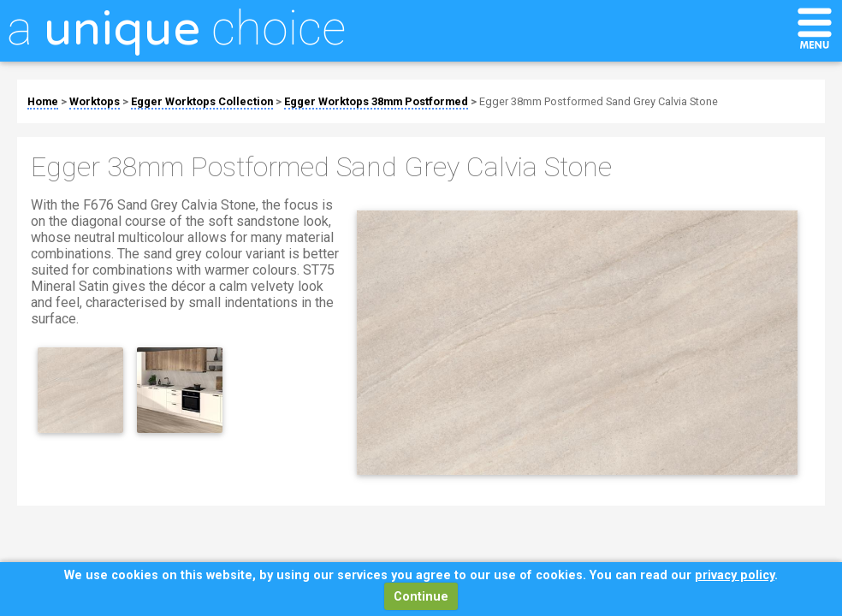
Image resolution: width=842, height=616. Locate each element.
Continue (421, 597)
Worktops (95, 101)
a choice (176, 28)
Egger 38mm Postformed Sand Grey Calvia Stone (599, 101)
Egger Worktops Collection (202, 101)
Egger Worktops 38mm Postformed (376, 101)
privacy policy (735, 575)
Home (43, 101)
